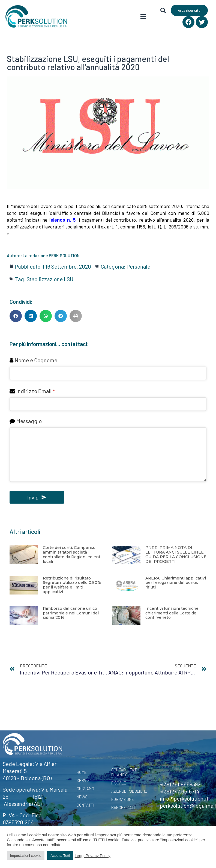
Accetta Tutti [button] (60, 856)
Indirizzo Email (36, 391)
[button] (16, 316)
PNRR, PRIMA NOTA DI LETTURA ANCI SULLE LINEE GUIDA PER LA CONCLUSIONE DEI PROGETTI (176, 554)
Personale (138, 266)
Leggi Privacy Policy (93, 856)
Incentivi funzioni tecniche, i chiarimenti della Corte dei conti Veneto (173, 613)
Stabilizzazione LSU (50, 279)
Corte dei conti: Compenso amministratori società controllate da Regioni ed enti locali (72, 554)
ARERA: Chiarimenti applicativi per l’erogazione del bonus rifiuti (176, 583)
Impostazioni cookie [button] (26, 856)
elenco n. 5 (63, 220)
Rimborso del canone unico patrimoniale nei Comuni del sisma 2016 (71, 613)
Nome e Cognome (36, 360)
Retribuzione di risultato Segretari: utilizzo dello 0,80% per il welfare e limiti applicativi (72, 585)
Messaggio (29, 421)
